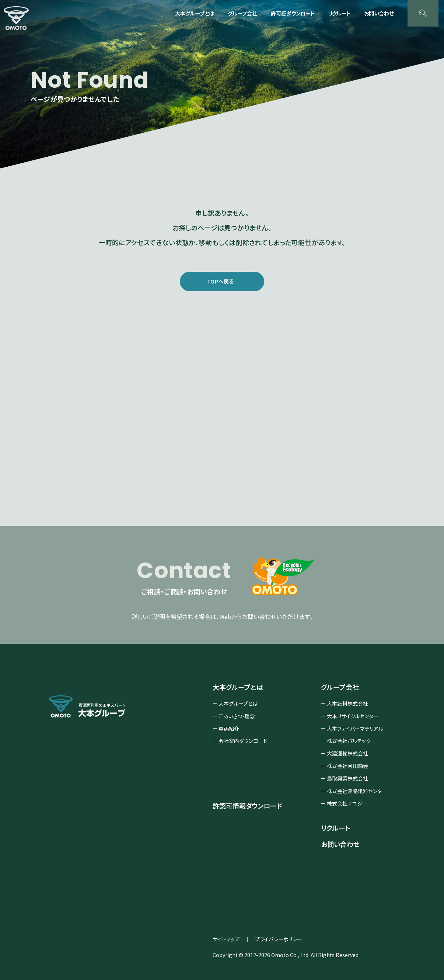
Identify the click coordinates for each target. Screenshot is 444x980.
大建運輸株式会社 (347, 755)
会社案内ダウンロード (243, 743)
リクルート (339, 13)
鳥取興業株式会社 (347, 781)
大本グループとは (238, 705)
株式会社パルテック (349, 743)
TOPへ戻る (221, 282)
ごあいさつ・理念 (237, 718)
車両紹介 (229, 730)
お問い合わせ (379, 13)
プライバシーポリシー (279, 941)
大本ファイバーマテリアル (355, 730)
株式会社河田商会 (347, 768)
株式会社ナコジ (345, 805)
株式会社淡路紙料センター (357, 793)
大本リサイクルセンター (353, 718)
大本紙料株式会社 (347, 705)
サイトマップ (226, 941)
